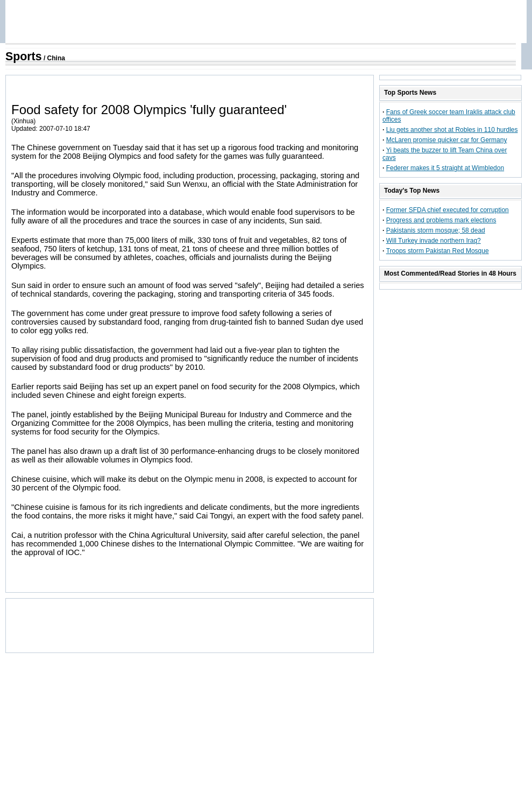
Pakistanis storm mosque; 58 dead (436, 230)
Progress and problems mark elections (441, 220)
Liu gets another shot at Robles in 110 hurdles (452, 130)
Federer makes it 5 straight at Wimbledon (445, 168)
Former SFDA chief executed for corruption (448, 210)
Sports (24, 57)
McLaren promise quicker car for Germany (447, 140)
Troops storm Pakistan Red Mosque (438, 251)
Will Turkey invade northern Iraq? (434, 241)
